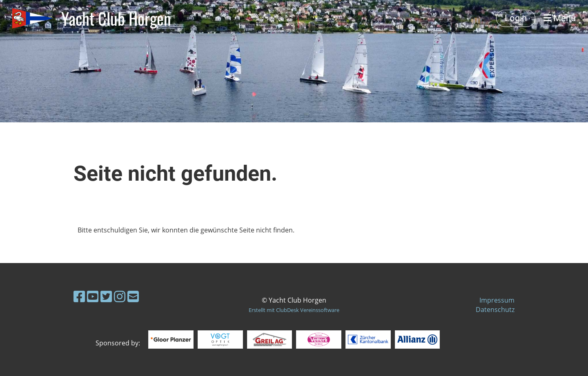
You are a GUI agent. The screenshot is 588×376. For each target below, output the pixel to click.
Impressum (497, 300)
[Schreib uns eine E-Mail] (133, 296)
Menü (560, 18)
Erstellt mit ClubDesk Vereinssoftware (294, 310)
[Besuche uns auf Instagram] (120, 296)
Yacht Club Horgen (116, 18)
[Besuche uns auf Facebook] (79, 296)
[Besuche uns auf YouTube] (93, 296)
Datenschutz (495, 310)
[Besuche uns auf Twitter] (106, 296)
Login (516, 18)
